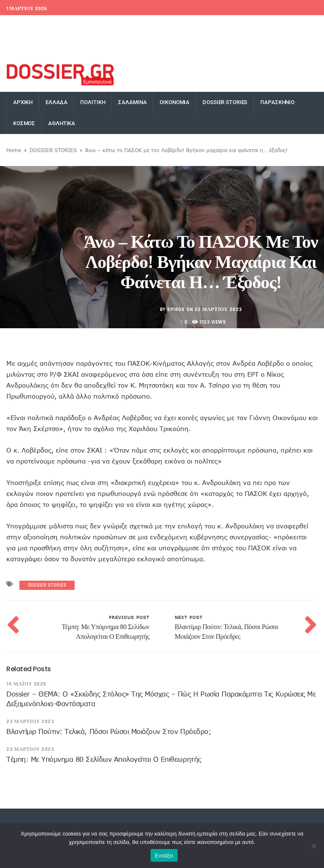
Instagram (271, 26)
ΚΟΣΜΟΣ (24, 123)
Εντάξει (164, 856)
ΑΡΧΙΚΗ (23, 102)
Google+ (239, 26)
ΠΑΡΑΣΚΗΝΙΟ (277, 102)
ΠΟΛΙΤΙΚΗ (93, 102)
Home (14, 150)
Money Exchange (32, 47)
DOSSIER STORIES (225, 102)
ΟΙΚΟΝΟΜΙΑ (174, 102)
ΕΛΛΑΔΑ (56, 102)
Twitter (211, 26)
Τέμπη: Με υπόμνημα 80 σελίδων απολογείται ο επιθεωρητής (104, 759)
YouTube (303, 26)
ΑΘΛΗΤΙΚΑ (62, 123)
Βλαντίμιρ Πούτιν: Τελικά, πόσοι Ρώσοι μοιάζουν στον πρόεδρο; (109, 731)
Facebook (182, 26)
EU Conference (25, 26)
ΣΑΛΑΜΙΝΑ (132, 102)
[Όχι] (313, 846)
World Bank (67, 26)
